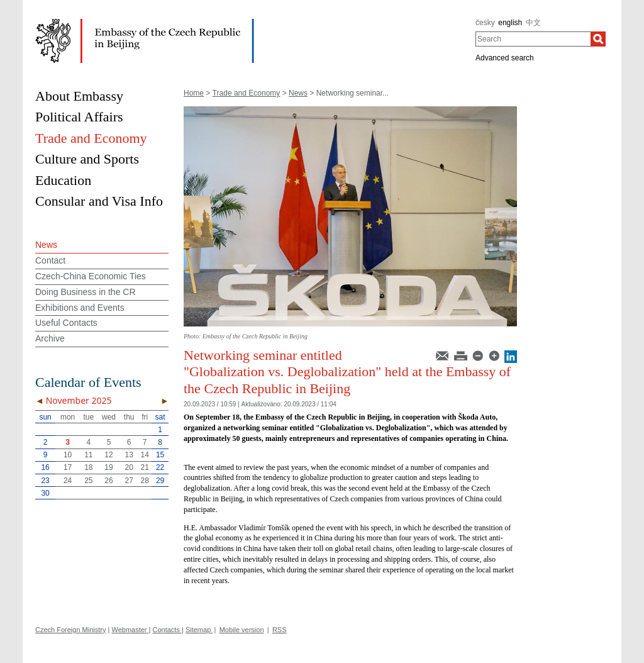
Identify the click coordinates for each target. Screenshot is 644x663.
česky (485, 23)
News (298, 93)
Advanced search (505, 58)
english (510, 23)
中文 (533, 23)
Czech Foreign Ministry (70, 630)
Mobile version (242, 630)
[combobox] (533, 39)
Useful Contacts (66, 323)
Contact (50, 260)
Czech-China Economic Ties (91, 276)
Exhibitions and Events (80, 308)
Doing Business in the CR (86, 292)
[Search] (598, 39)
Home (194, 93)
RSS (280, 630)
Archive (50, 338)
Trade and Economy (247, 93)
